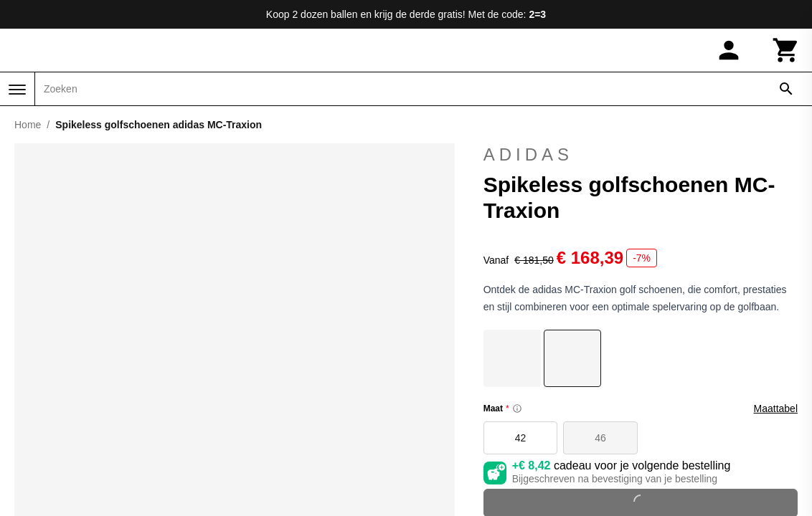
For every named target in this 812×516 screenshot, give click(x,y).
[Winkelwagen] (786, 50)
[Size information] (517, 408)
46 (600, 438)
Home (28, 125)
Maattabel (776, 408)
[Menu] (17, 90)
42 (521, 438)
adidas (641, 155)
